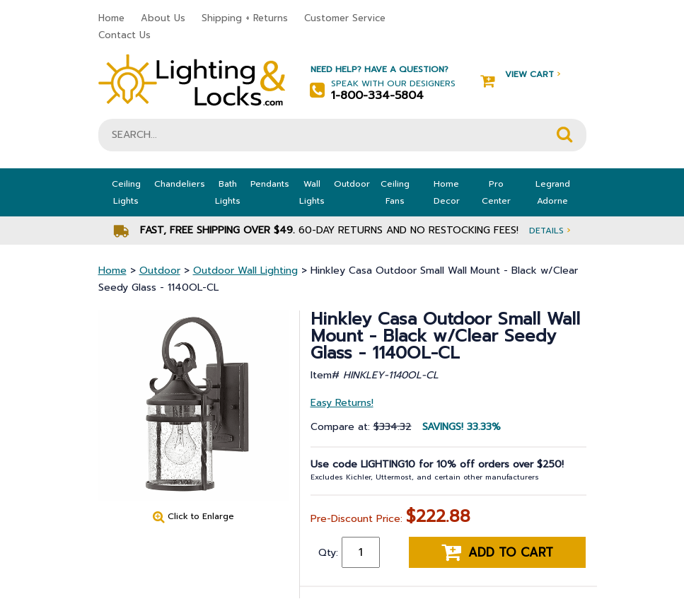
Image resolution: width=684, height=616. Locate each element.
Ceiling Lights (126, 192)
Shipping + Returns (245, 18)
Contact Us (124, 35)
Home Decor (447, 192)
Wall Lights (312, 192)
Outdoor (352, 184)
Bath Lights (228, 192)
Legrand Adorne (553, 192)
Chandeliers (180, 184)
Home (111, 18)
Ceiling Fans (395, 192)
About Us (163, 18)
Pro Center (496, 192)
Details (550, 230)
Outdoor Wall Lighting (245, 271)
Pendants (270, 184)
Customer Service (345, 18)
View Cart (520, 75)
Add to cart (497, 552)
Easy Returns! (342, 403)
